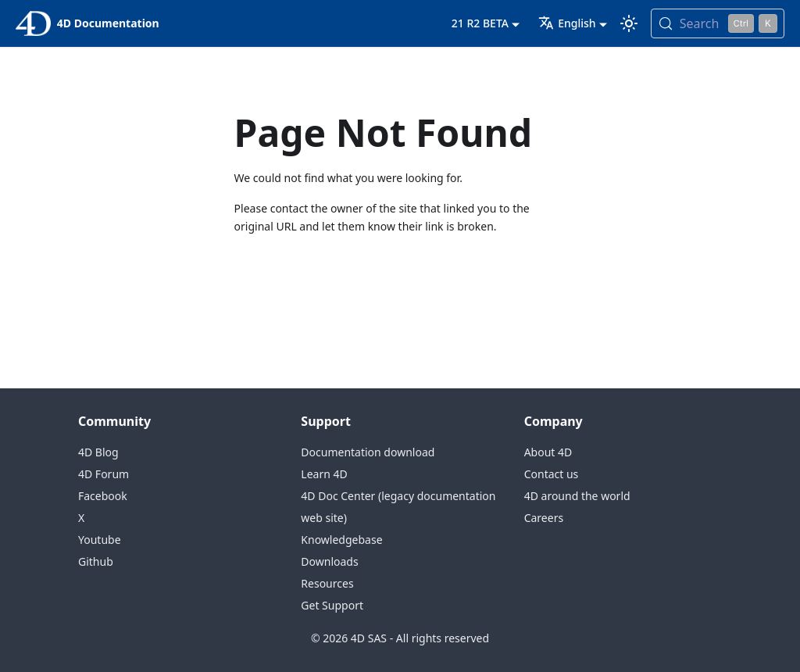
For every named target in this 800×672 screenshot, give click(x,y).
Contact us (552, 474)
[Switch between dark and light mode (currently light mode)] (629, 23)
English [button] (567, 23)
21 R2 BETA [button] (480, 23)
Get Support (332, 605)
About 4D (548, 452)
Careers (544, 518)
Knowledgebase (341, 540)
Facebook (103, 496)
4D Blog (98, 452)
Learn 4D (324, 474)
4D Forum (104, 474)
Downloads (329, 561)
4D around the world (577, 496)
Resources (327, 583)
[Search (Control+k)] (718, 23)
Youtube (100, 540)
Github (96, 561)
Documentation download (368, 452)
